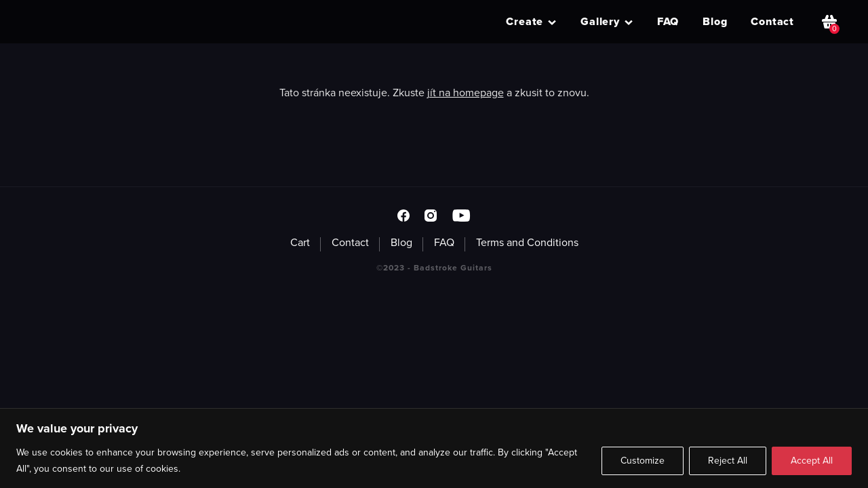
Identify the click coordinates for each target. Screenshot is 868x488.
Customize (643, 461)
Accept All (812, 461)
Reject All (728, 461)
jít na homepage (466, 93)
